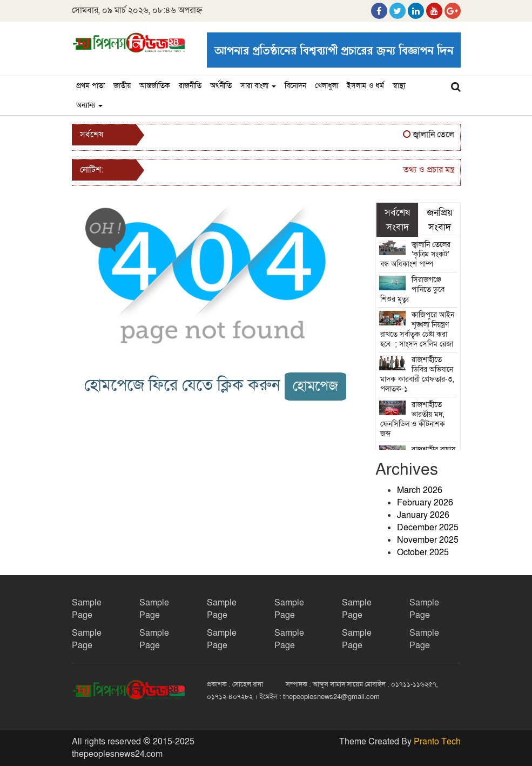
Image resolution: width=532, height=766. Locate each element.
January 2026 (423, 515)
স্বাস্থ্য (399, 86)
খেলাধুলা (326, 86)
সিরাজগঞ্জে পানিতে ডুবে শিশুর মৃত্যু (412, 289)
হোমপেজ (315, 386)
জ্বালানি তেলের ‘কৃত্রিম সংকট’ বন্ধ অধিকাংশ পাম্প (415, 254)
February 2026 (425, 503)
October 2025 (423, 552)
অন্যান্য (89, 105)
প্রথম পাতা (90, 86)
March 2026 (420, 490)
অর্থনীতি (221, 86)
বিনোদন (295, 86)
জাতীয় (122, 86)
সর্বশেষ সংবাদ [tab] (397, 219)
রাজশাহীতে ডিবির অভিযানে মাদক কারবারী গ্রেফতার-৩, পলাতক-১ (417, 374)
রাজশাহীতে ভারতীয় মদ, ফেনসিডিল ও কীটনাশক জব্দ (413, 419)
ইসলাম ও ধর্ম (365, 86)
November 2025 (428, 540)
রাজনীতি (190, 86)
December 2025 (428, 528)
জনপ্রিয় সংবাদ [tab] (440, 219)
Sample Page (87, 609)
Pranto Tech (437, 742)
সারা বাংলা (258, 86)
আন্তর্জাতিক (155, 86)
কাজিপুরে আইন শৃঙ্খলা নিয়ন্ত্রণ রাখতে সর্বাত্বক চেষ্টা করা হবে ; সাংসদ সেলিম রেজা (418, 329)
